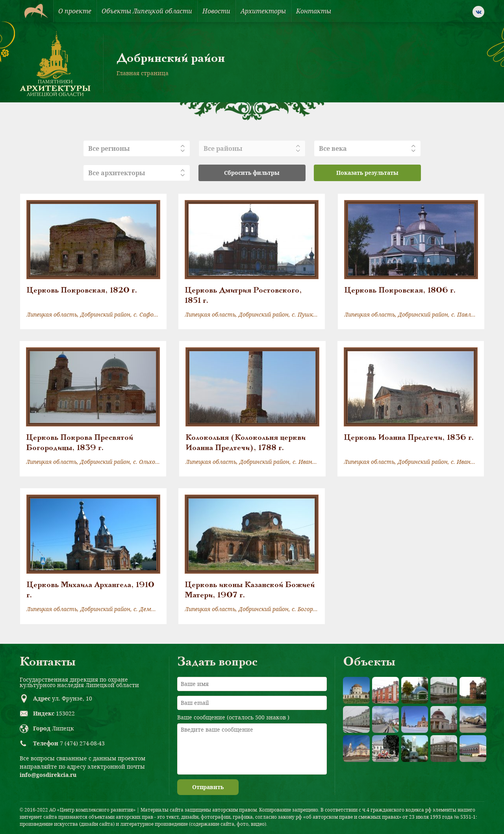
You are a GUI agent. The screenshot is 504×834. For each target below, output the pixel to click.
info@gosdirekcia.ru (48, 775)
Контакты (314, 11)
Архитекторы (263, 11)
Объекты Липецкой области (147, 11)
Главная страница (143, 73)
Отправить (208, 787)
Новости (216, 11)
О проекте (75, 11)
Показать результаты (367, 173)
